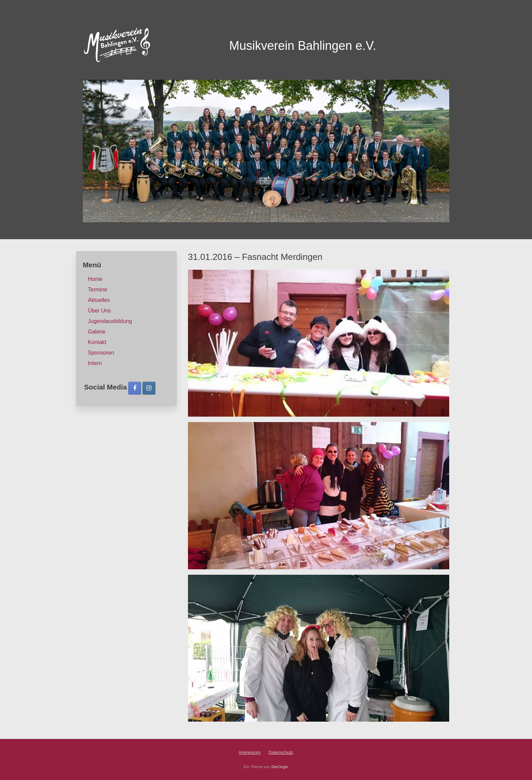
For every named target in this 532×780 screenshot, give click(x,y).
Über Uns (99, 311)
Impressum (250, 752)
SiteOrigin (280, 767)
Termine (98, 290)
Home (95, 279)
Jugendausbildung (110, 321)
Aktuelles (99, 300)
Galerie (97, 332)
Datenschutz (281, 752)
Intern (95, 363)
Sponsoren (101, 353)
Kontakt (97, 342)
